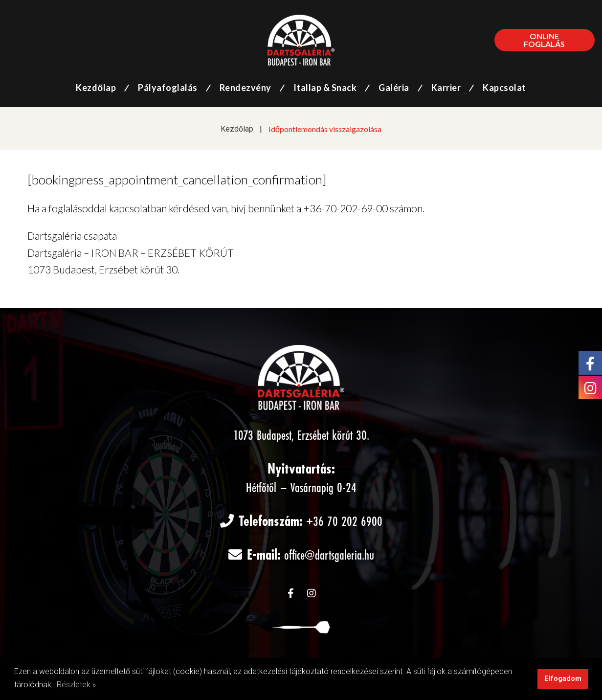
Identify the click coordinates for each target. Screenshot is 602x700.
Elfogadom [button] (563, 679)
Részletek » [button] (76, 685)
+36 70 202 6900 (344, 522)
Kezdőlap (237, 129)
